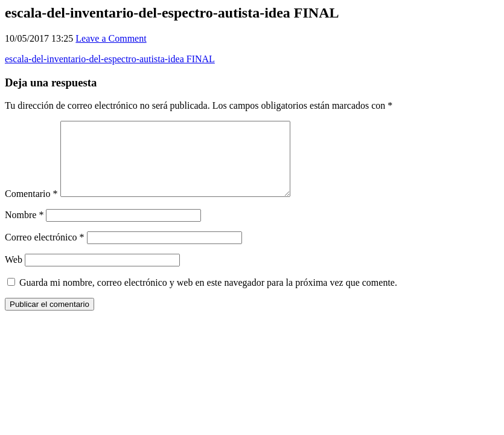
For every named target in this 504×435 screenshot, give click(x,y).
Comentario (31, 208)
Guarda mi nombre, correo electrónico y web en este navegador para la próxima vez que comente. (208, 297)
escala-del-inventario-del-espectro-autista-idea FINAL (110, 59)
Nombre (24, 229)
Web (14, 274)
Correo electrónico (45, 252)
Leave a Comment (111, 38)
